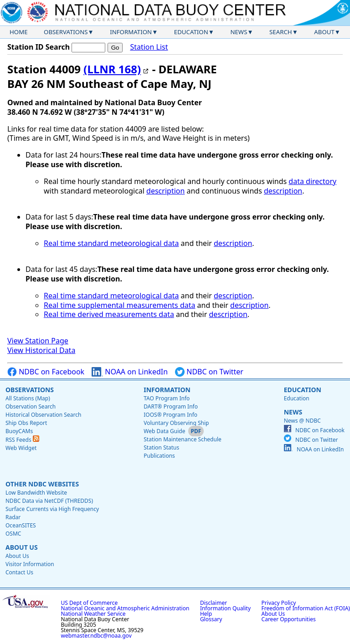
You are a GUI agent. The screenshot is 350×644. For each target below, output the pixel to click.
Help (206, 614)
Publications (159, 456)
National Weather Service (93, 614)
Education (191, 32)
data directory (312, 181)
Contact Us (19, 572)
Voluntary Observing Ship (176, 423)
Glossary (211, 619)
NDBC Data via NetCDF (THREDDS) (49, 501)
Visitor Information (30, 564)
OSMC (13, 534)
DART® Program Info (171, 406)
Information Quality (225, 608)
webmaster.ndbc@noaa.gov (96, 636)
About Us (22, 547)
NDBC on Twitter (209, 372)
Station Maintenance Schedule (183, 439)
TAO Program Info (167, 398)
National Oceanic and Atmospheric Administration (125, 608)
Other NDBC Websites (42, 484)
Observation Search (31, 406)
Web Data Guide (164, 431)
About (324, 32)
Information (131, 32)
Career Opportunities (289, 619)
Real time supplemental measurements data (119, 305)
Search (281, 32)
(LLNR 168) (112, 69)
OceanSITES (21, 525)
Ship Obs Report (26, 423)
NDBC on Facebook (46, 372)
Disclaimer (214, 603)
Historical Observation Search (43, 415)
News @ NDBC (302, 421)
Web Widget (21, 448)
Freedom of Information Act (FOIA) (306, 608)
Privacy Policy (279, 603)
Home (19, 32)
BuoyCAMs (19, 431)
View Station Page (38, 341)
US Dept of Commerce (90, 603)
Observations (66, 32)
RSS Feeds (22, 440)
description (165, 191)
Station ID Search (39, 47)
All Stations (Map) (28, 398)
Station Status (161, 447)
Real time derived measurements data (109, 314)
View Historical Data (41, 350)
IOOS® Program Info (170, 415)
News (239, 32)
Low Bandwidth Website (36, 493)
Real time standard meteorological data (111, 243)
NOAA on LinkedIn (130, 372)
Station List (149, 47)
